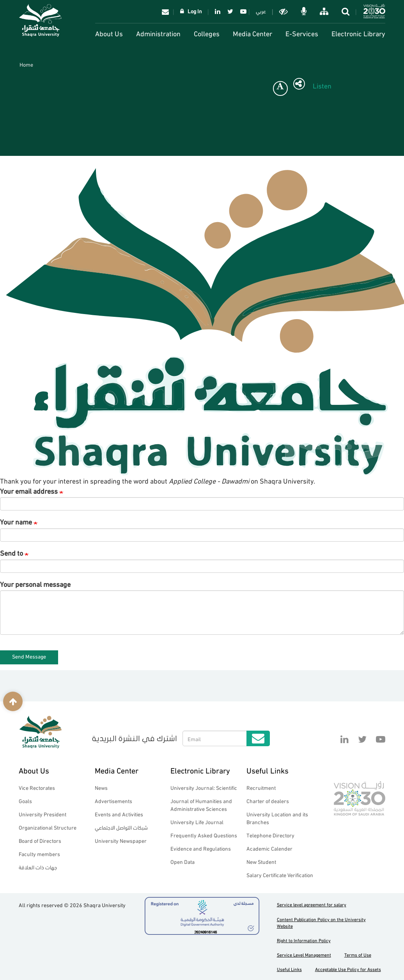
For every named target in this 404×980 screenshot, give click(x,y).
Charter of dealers (268, 801)
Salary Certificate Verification (280, 875)
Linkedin (218, 11)
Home (26, 64)
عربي (261, 11)
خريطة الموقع (325, 11)
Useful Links (268, 770)
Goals (25, 801)
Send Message (29, 656)
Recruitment (261, 787)
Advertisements (113, 801)
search (346, 11)
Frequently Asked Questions (204, 835)
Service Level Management (304, 954)
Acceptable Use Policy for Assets (348, 969)
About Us (109, 33)
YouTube (242, 11)
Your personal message (35, 584)
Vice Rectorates (37, 787)
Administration (158, 33)
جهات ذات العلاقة (38, 867)
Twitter (230, 11)
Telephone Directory (270, 835)
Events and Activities (119, 814)
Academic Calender (269, 848)
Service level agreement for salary (312, 904)
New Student (261, 861)
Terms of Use (358, 954)
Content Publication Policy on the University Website (321, 922)
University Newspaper (121, 840)
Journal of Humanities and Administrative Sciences (201, 804)
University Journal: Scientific (204, 787)
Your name (16, 521)
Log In (195, 11)
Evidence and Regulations (201, 848)
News (101, 787)
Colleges (207, 33)
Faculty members (39, 854)
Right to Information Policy (304, 940)
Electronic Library (358, 33)
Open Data (183, 861)
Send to (12, 553)
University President (43, 814)
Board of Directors (40, 840)
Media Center (252, 33)
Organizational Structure (48, 827)
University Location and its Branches (277, 818)
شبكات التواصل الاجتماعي (121, 827)
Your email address (29, 491)
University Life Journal (197, 822)
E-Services (302, 33)
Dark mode (284, 11)
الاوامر (305, 11)
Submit (258, 738)
